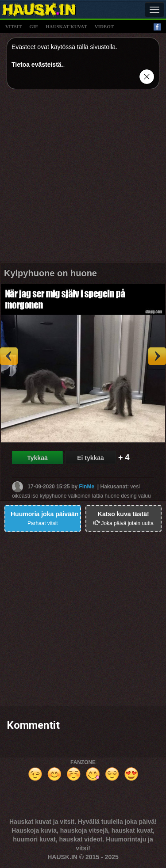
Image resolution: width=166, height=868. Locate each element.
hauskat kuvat (66, 27)
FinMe (87, 486)
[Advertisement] (83, 179)
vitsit (14, 27)
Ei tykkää (91, 458)
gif (34, 27)
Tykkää (37, 458)
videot (104, 27)
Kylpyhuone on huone (50, 273)
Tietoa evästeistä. (37, 65)
